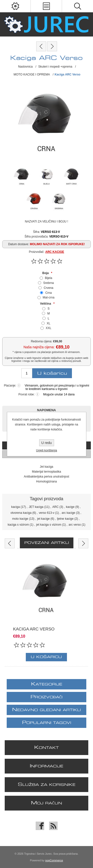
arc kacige (69, 513)
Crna (49, 293)
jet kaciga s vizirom (49, 525)
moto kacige (20, 519)
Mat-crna (48, 297)
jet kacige (44, 519)
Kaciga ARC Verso (34, 629)
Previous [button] (10, 543)
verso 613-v (46, 513)
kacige (70, 507)
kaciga (15, 507)
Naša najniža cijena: (39, 347)
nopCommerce (54, 860)
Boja (46, 273)
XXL (48, 328)
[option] (46, 610)
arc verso (75, 525)
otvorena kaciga (21, 513)
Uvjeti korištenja (46, 450)
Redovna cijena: (41, 341)
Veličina (46, 304)
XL (48, 323)
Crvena (48, 288)
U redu (46, 443)
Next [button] (83, 543)
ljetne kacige (65, 519)
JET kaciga (36, 507)
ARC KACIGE (55, 252)
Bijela (48, 278)
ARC (55, 507)
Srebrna (48, 283)
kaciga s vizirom (18, 525)
